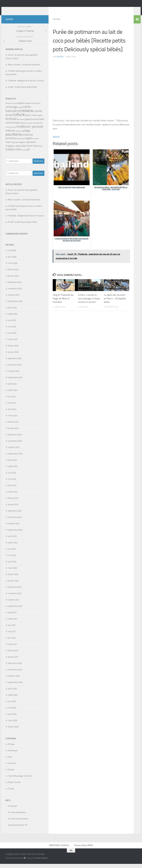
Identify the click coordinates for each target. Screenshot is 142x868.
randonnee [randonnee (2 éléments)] (21, 143)
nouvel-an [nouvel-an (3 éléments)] (19, 135)
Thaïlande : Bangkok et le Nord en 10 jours (26, 85)
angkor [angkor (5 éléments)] (21, 107)
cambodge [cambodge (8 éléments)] (12, 111)
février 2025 (13, 350)
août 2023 (12, 464)
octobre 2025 (14, 299)
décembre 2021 (15, 591)
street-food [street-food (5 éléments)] (32, 150)
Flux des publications (17, 817)
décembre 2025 (15, 286)
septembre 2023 (15, 458)
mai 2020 (12, 712)
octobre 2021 (14, 604)
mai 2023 (12, 483)
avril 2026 (12, 261)
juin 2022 (12, 553)
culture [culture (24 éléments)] (19, 119)
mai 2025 (12, 331)
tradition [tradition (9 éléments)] (11, 153)
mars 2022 (13, 572)
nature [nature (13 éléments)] (10, 135)
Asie (10, 761)
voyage (60, 61)
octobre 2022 (14, 528)
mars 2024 (13, 420)
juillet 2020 (13, 699)
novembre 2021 (15, 598)
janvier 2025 (13, 356)
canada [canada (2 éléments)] (20, 111)
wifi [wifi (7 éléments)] (28, 154)
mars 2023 (13, 496)
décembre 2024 (15, 363)
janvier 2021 (13, 661)
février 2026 (13, 274)
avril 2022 (12, 566)
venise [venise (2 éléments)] (23, 154)
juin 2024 (12, 401)
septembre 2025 (15, 305)
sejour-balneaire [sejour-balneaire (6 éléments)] (27, 146)
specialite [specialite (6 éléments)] (21, 150)
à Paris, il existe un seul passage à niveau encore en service (89, 303)
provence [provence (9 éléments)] (11, 142)
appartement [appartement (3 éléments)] (30, 107)
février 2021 (13, 655)
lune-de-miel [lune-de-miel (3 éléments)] (11, 131)
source (56, 141)
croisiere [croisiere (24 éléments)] (26, 115)
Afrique (11, 748)
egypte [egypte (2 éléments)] (40, 119)
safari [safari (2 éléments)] (17, 147)
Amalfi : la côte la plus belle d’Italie (22, 91)
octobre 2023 (14, 451)
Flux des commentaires (18, 823)
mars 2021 (13, 648)
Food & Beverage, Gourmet (20, 780)
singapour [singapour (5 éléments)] (10, 150)
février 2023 (13, 502)
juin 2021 (12, 629)
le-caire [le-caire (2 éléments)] (28, 127)
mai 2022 (12, 559)
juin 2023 (12, 477)
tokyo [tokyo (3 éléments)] (40, 150)
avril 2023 (12, 490)
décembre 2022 (15, 515)
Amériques (13, 755)
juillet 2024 (13, 394)
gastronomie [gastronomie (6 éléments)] (32, 123)
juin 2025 (12, 324)
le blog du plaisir (25, 10)
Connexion (13, 810)
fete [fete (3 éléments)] (18, 123)
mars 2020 (13, 725)
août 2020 (12, 693)
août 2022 (12, 540)
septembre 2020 (15, 686)
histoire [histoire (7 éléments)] (10, 127)
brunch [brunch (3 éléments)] (38, 107)
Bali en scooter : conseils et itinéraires (24, 69)
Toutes (57, 23)
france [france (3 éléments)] (23, 123)
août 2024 (12, 388)
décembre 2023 (15, 439)
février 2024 (13, 426)
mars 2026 (13, 267)
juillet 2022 (13, 547)
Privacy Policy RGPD (83, 849)
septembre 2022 (15, 534)
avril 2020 (12, 718)
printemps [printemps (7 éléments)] (27, 139)
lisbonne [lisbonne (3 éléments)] (39, 127)
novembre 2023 (15, 445)
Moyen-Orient (14, 786)
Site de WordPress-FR (18, 829)
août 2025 (12, 312)
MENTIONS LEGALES (59, 849)
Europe (11, 774)
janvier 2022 (13, 585)
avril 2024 (12, 413)
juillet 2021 (13, 623)
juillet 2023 (13, 471)
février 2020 (13, 731)
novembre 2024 (15, 369)
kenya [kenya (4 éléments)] (23, 127)
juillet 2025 (13, 318)
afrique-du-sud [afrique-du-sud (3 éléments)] (11, 107)
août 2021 (12, 617)
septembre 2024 (15, 382)
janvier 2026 (13, 280)
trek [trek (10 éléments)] (18, 154)
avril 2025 (12, 337)
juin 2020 (12, 706)
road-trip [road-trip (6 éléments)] (10, 146)
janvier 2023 (13, 509)
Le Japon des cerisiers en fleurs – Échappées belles (115, 303)
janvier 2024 (13, 432)
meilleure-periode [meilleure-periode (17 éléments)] (30, 131)
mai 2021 (12, 636)
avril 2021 (12, 642)
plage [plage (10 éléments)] (27, 135)
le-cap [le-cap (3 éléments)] (33, 127)
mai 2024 (12, 407)
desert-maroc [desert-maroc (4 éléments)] (31, 119)
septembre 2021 (15, 610)
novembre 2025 (15, 293)
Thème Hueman (41, 862)
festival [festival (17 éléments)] (11, 123)
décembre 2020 (15, 667)
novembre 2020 (15, 674)
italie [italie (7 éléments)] (17, 127)
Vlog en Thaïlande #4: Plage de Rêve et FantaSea (63, 303)
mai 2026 (12, 255)
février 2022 (13, 578)
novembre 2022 (15, 521)
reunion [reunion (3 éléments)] (36, 143)
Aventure (12, 767)
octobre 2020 (14, 680)
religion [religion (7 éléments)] (29, 142)
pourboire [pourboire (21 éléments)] (13, 138)
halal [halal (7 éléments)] (41, 123)
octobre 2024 (14, 375)
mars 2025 (13, 343)
